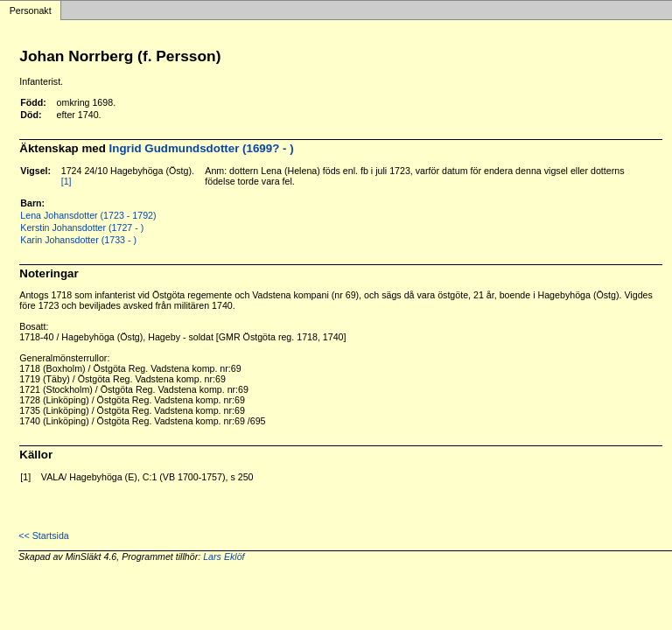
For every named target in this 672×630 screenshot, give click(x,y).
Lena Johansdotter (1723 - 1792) (88, 215)
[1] (66, 181)
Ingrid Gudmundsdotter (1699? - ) (202, 148)
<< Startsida (43, 535)
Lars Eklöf (224, 556)
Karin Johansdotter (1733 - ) (78, 240)
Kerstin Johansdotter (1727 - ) (82, 227)
